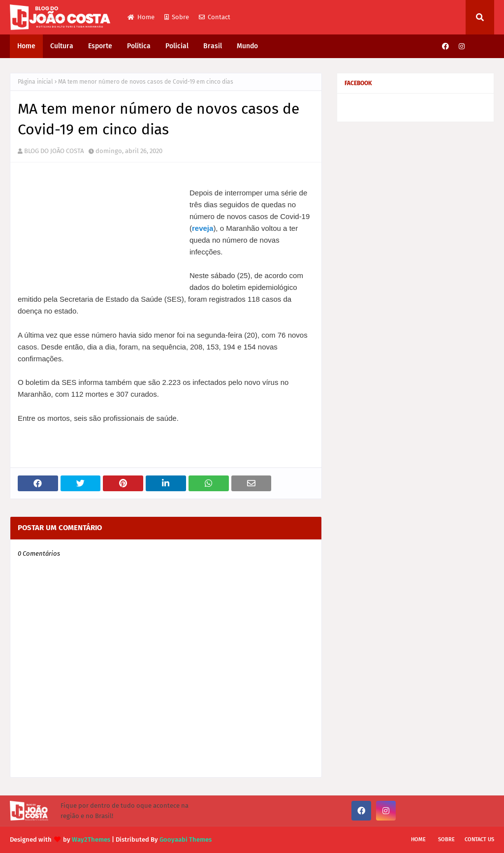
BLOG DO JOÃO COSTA (54, 151)
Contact (215, 17)
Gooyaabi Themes (186, 839)
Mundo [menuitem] (247, 46)
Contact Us (479, 839)
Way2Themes (91, 839)
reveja (203, 228)
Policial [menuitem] (177, 46)
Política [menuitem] (139, 46)
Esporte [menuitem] (100, 46)
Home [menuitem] (26, 46)
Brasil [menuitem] (213, 46)
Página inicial (35, 82)
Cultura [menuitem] (62, 46)
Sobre (177, 17)
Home (141, 17)
